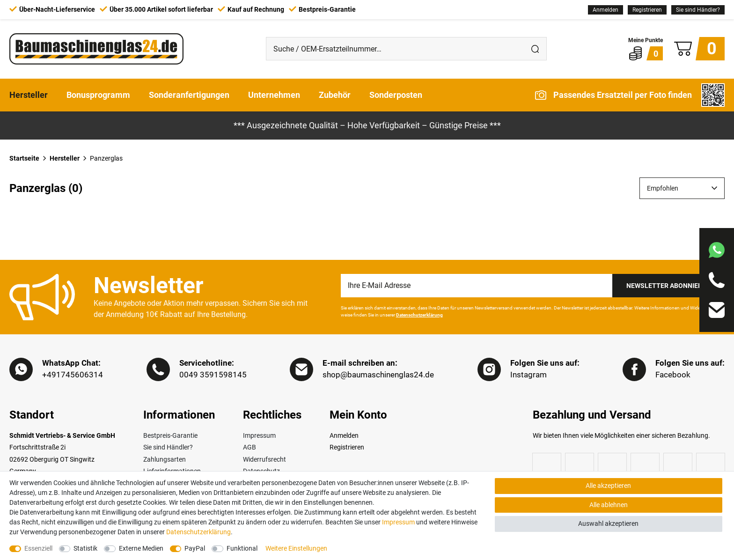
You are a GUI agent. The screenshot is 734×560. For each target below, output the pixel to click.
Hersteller (29, 95)
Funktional (242, 548)
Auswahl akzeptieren (608, 523)
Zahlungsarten (165, 460)
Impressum (259, 436)
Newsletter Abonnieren (668, 286)
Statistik (85, 548)
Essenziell (38, 548)
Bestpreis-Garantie (170, 436)
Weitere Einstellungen (296, 548)
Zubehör (335, 95)
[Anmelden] (606, 10)
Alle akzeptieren (608, 486)
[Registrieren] (647, 10)
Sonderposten (396, 95)
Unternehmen (274, 95)
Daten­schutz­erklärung (198, 532)
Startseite (24, 158)
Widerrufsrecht (264, 460)
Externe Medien (141, 548)
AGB (250, 448)
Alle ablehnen (609, 505)
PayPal (195, 548)
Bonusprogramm (98, 95)
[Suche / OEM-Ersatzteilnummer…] (395, 49)
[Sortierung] (682, 188)
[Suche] (535, 49)
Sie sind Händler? (698, 10)
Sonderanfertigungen (189, 95)
